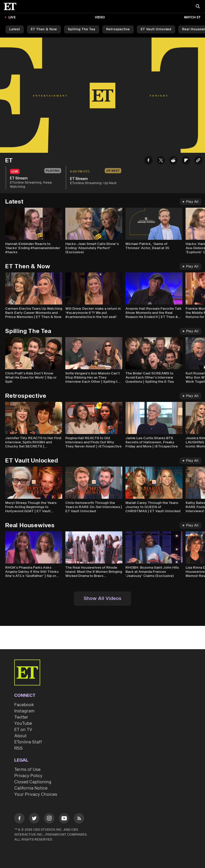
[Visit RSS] (79, 819)
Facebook (24, 705)
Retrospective (118, 29)
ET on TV (23, 730)
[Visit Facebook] (19, 819)
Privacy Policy (28, 776)
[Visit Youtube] (64, 819)
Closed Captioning (33, 782)
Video (100, 17)
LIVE (12, 17)
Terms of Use (27, 770)
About (20, 736)
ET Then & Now (44, 29)
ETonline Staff (28, 742)
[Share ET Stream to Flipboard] (186, 161)
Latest (15, 29)
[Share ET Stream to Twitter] (161, 161)
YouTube (23, 724)
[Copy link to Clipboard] (198, 161)
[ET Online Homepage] (12, 6)
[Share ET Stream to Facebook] (149, 161)
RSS (19, 748)
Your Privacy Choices (36, 794)
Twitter (21, 717)
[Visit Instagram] (49, 819)
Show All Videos (102, 599)
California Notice (31, 788)
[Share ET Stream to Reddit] (173, 161)
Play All (190, 202)
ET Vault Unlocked (156, 29)
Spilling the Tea (82, 29)
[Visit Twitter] (34, 819)
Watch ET (192, 17)
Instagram (24, 711)
